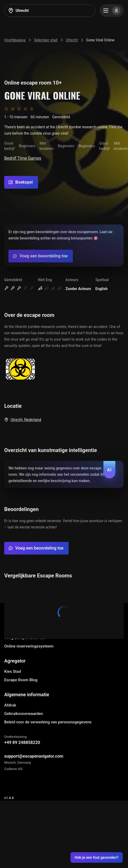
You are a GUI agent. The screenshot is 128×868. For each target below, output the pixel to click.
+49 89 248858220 (22, 742)
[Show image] (20, 369)
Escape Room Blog (21, 680)
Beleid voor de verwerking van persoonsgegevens (48, 722)
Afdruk (10, 705)
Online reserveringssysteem (29, 646)
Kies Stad (13, 671)
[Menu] (112, 11)
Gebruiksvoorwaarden (24, 714)
